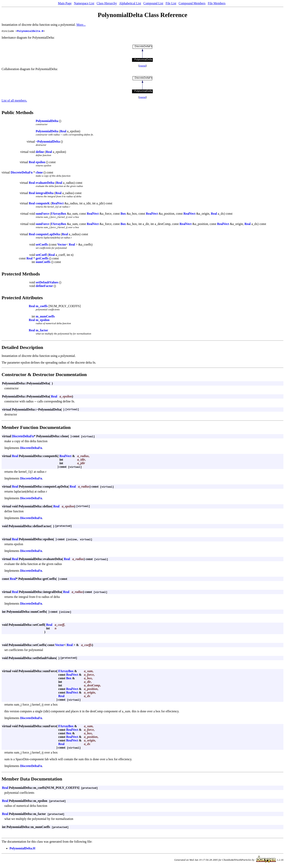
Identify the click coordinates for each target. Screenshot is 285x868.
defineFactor (44, 286)
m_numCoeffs (45, 317)
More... (81, 25)
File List (171, 3)
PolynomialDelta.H (30, 31)
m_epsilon (43, 321)
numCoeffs (43, 262)
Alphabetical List (130, 3)
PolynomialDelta (47, 121)
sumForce (42, 214)
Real (63, 132)
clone (39, 173)
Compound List (153, 3)
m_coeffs (42, 307)
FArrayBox (58, 214)
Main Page (65, 3)
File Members (217, 3)
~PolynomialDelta (48, 142)
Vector (62, 245)
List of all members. (14, 101)
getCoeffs (42, 259)
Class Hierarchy (107, 3)
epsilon (41, 163)
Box (123, 214)
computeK (43, 204)
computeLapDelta (48, 235)
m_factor (42, 331)
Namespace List (84, 3)
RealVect (58, 204)
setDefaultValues (47, 283)
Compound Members (192, 3)
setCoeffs (42, 245)
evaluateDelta (45, 183)
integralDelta (45, 194)
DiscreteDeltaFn (22, 173)
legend (143, 66)
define (40, 152)
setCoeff (41, 255)
